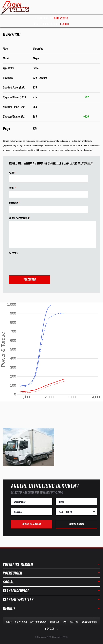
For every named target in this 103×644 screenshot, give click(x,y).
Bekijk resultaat (32, 524)
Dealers (74, 622)
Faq (65, 622)
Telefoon (14, 203)
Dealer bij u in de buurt (51, 24)
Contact (50, 629)
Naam (12, 173)
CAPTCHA (13, 254)
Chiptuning (21, 622)
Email (12, 188)
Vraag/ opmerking (19, 218)
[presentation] (39, 264)
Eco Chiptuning (38, 622)
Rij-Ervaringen (89, 622)
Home (9, 622)
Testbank (55, 622)
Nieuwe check (76, 524)
